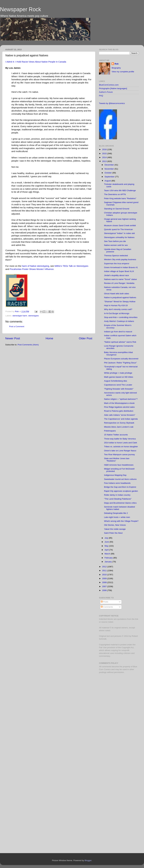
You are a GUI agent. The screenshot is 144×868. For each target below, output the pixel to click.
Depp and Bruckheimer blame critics (120, 503)
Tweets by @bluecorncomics (112, 103)
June (107, 542)
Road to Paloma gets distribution (119, 411)
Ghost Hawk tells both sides (117, 294)
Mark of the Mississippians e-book (119, 403)
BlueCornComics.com (109, 85)
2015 (105, 154)
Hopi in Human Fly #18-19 (116, 305)
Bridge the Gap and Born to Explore (120, 487)
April (107, 550)
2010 (105, 575)
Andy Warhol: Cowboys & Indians (119, 321)
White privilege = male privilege (118, 373)
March (108, 554)
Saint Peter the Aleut (113, 533)
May (107, 546)
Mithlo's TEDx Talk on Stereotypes (71, 266)
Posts (105, 602)
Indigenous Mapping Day (115, 475)
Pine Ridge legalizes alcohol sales (119, 407)
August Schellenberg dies (116, 381)
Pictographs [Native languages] (113, 88)
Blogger (88, 860)
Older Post (86, 338)
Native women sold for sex (116, 245)
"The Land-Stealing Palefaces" (118, 499)
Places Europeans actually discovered (121, 359)
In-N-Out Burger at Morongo (117, 313)
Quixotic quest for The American (118, 229)
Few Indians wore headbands (117, 483)
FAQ (101, 96)
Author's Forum (106, 92)
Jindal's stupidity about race (116, 275)
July (107, 538)
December (109, 165)
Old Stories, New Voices (115, 525)
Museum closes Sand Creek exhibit (120, 225)
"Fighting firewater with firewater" (119, 389)
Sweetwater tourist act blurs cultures (120, 479)
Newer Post (13, 338)
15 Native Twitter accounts (116, 435)
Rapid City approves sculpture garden (121, 491)
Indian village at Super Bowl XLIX (119, 271)
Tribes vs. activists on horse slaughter (121, 447)
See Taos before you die (115, 241)
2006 (105, 590)
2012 (105, 567)
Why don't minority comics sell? (118, 309)
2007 (105, 586)
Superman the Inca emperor (117, 264)
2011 (105, 571)
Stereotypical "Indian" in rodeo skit (119, 233)
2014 (105, 157)
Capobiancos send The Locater (118, 385)
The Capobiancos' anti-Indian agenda (121, 419)
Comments (107, 607)
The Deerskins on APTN (115, 194)
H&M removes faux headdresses (119, 465)
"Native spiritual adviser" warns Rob (120, 342)
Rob (17, 311)
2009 (105, 578)
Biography (116, 68)
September (110, 177)
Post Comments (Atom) (28, 345)
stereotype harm (20, 316)
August (108, 181)
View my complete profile (123, 72)
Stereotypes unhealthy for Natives (119, 237)
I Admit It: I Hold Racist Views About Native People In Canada (36, 62)
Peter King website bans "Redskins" (120, 198)
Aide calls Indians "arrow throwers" (120, 415)
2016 (105, 149)
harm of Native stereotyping (36, 266)
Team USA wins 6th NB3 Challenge (120, 190)
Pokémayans (110, 431)
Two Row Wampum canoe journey (119, 455)
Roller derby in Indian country (117, 495)
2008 (105, 582)
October (108, 173)
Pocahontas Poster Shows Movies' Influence (32, 269)
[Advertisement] (118, 697)
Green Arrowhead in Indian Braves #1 (121, 267)
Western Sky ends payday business (120, 259)
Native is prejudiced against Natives (120, 297)
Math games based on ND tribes (119, 377)
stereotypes (33, 316)
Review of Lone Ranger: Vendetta (119, 283)
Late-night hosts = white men (117, 517)
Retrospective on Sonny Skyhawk (119, 423)
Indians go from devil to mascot (118, 332)
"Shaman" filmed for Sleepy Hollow (120, 302)
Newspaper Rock (21, 9)
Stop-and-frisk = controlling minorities (121, 317)
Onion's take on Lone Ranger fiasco (120, 451)
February (109, 558)
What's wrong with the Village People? (121, 521)
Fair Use (103, 647)
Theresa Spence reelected (116, 256)
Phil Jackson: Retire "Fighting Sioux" (120, 363)
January (108, 562)
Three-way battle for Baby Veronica (120, 439)
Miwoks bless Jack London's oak (119, 427)
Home (49, 338)
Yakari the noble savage (115, 529)
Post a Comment (17, 326)
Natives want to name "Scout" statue (120, 279)
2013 (105, 161)
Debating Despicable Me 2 (116, 513)
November (109, 169)
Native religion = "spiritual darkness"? (121, 399)
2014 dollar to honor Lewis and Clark (121, 443)
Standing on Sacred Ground (117, 209)
